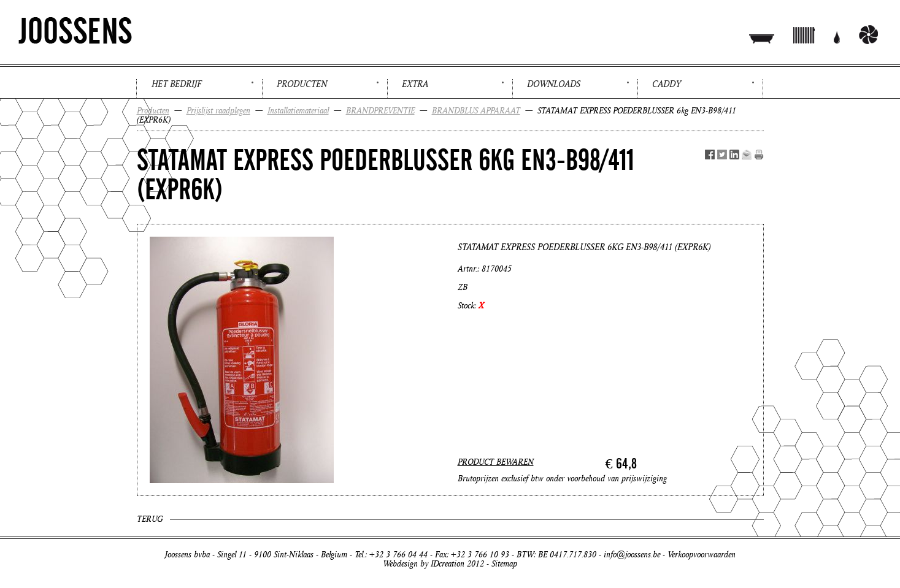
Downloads (554, 84)
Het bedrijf (176, 84)
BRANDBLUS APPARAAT (476, 111)
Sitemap (504, 564)
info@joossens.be (632, 555)
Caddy (667, 84)
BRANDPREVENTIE (380, 111)
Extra (415, 84)
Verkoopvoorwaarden (702, 555)
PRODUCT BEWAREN (496, 462)
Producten (302, 84)
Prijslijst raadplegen (218, 111)
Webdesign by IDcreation (424, 564)
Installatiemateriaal (298, 111)
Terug (150, 519)
